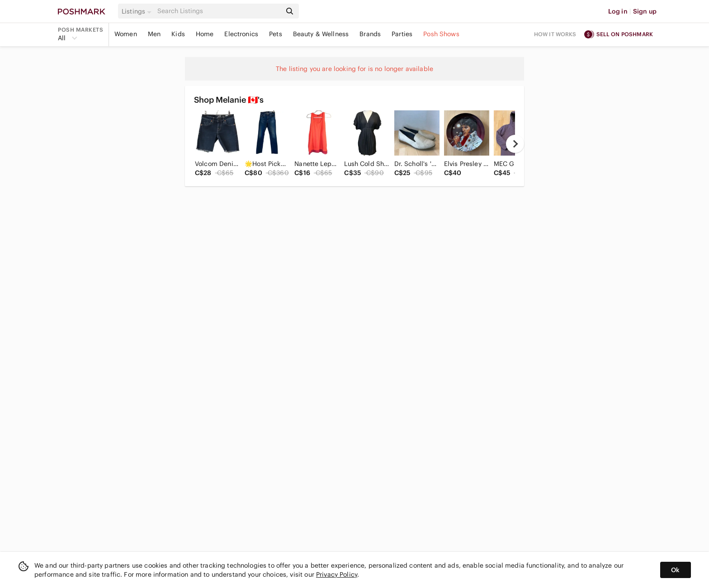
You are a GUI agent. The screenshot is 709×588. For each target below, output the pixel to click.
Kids (178, 34)
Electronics (241, 34)
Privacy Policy (337, 574)
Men (154, 34)
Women (126, 34)
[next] (515, 144)
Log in (618, 11)
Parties (402, 34)
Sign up (645, 11)
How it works (555, 34)
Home (205, 34)
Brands (370, 34)
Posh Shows (441, 34)
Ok (675, 570)
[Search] (218, 11)
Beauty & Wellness (321, 34)
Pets (276, 34)
